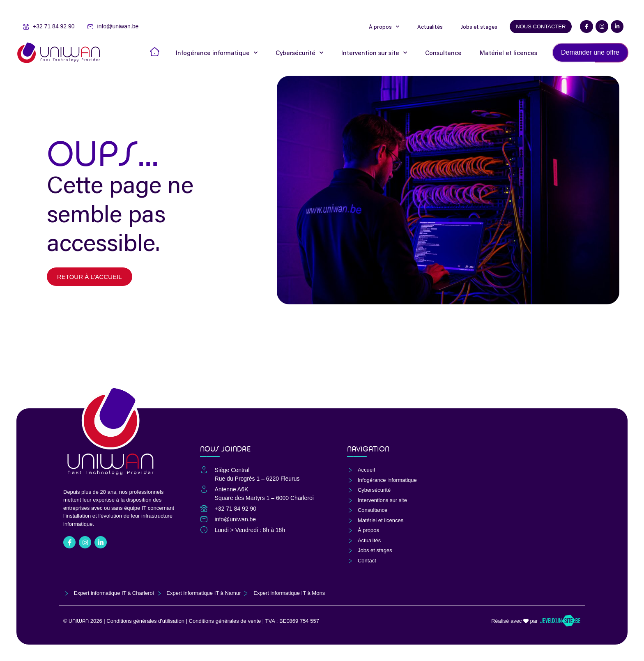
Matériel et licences (508, 53)
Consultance (443, 53)
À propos (384, 27)
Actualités (430, 27)
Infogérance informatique (217, 53)
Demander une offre (590, 52)
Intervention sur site (374, 53)
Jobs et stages (479, 27)
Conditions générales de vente (225, 621)
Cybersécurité (299, 53)
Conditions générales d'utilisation (145, 621)
